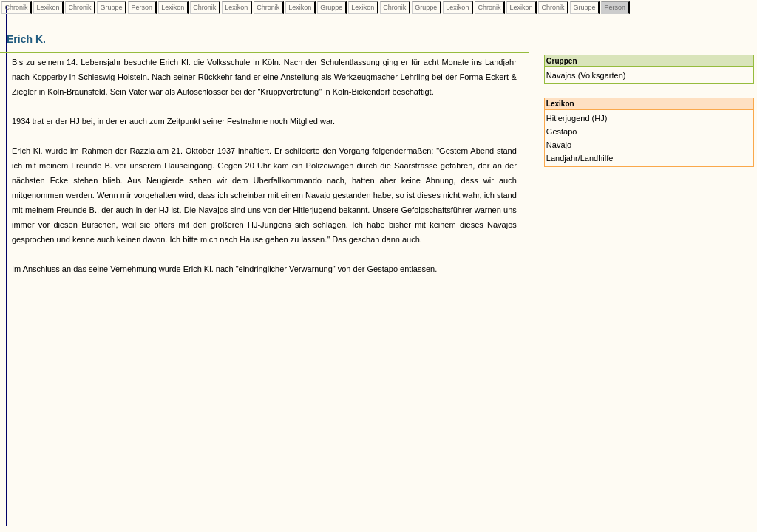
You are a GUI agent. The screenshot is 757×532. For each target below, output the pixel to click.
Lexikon (48, 7)
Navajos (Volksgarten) (586, 75)
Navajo (559, 145)
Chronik (16, 7)
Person (142, 7)
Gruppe (111, 7)
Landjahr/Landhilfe (580, 158)
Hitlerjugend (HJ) (577, 118)
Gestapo (562, 132)
